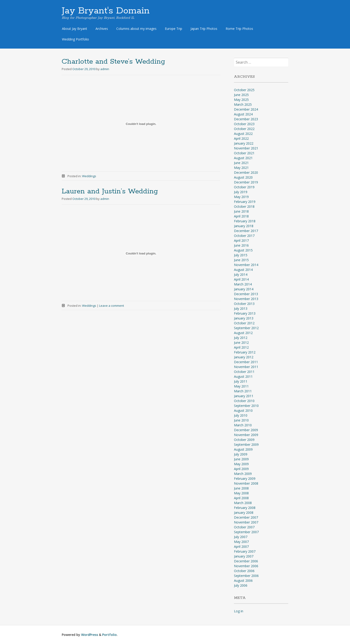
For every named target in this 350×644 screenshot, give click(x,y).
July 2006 (241, 585)
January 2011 (244, 396)
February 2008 (245, 508)
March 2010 (243, 425)
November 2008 (246, 483)
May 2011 (241, 386)
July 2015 (241, 255)
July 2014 (241, 274)
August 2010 (243, 410)
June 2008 (241, 488)
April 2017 (241, 240)
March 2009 (243, 474)
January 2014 (244, 289)
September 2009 (246, 444)
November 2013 (246, 299)
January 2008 (244, 512)
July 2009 (241, 454)
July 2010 (241, 415)
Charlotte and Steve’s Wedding (113, 62)
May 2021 (241, 168)
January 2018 (244, 226)
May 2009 (241, 464)
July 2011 (241, 381)
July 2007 (241, 537)
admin (105, 69)
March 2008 (243, 503)
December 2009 (246, 430)
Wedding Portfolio (75, 39)
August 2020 (243, 177)
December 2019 (246, 182)
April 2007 (241, 546)
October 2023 (244, 124)
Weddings (89, 176)
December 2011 (246, 362)
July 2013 (241, 308)
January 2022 (244, 143)
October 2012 (244, 323)
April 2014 (241, 279)
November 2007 (246, 522)
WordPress (90, 635)
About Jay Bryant (75, 29)
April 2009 (241, 469)
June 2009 (241, 459)
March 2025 (243, 104)
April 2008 (241, 498)
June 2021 (241, 163)
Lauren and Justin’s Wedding (110, 191)
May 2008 (241, 493)
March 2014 (243, 284)
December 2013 (246, 294)
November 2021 (246, 148)
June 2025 (241, 95)
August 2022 (243, 134)
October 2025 (244, 90)
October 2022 (244, 129)
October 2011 (244, 372)
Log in (239, 611)
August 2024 (243, 114)
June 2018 (241, 211)
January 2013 (244, 318)
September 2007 (246, 532)
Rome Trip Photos (239, 29)
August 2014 (243, 270)
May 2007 (241, 542)
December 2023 (246, 119)
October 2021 (244, 153)
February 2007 (245, 551)
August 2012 (243, 333)
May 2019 (241, 197)
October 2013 (244, 304)
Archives (102, 29)
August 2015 (243, 250)
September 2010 (246, 406)
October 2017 (244, 236)
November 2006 (246, 566)
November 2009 (246, 435)
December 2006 (246, 561)
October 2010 (244, 401)
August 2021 (243, 158)
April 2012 (241, 347)
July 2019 (241, 192)
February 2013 (245, 313)
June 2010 (241, 420)
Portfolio (109, 635)
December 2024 (246, 109)
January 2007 (244, 556)
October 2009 (244, 440)
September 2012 (246, 328)
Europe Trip (173, 29)
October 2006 (244, 571)
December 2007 (246, 517)
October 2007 (244, 527)
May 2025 (241, 100)
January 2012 (244, 357)
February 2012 (245, 352)
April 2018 (241, 216)
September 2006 (246, 576)
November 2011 (246, 367)
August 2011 (243, 376)
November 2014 (246, 265)
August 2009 (243, 449)
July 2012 (241, 338)
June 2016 (241, 245)
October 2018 (244, 206)
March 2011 (243, 391)
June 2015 (241, 260)
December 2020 (246, 172)
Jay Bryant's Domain (106, 11)
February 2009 (245, 478)
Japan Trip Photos (204, 29)
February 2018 (245, 221)
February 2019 (245, 202)
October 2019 (244, 187)
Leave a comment (112, 306)
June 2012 (241, 342)
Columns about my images (136, 29)
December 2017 (246, 231)
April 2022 (241, 138)
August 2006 (243, 581)
